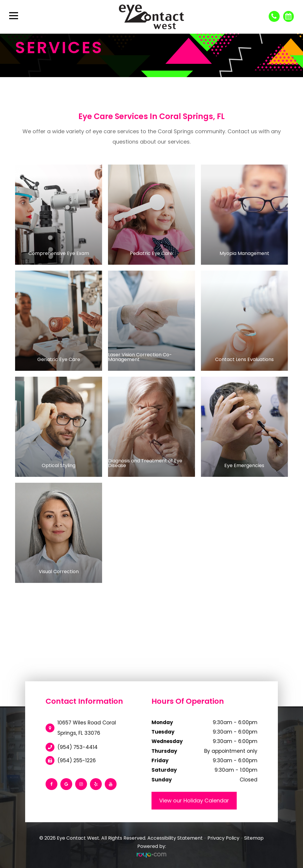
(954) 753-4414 (78, 747)
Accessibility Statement (175, 838)
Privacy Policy (223, 838)
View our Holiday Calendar (194, 800)
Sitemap (254, 838)
